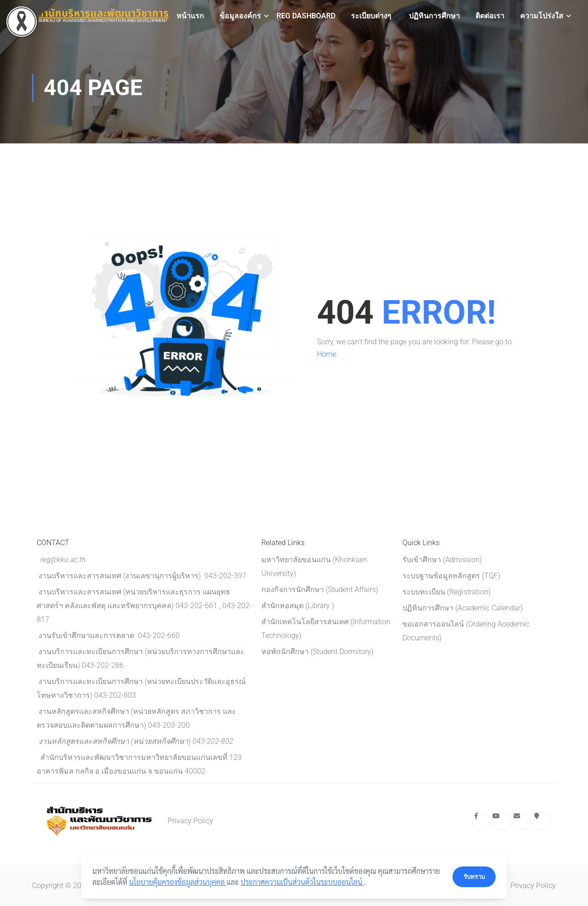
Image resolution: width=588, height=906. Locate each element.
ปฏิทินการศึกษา (433, 16)
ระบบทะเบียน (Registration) (447, 592)
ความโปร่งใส (542, 16)
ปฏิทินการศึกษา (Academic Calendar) (463, 608)
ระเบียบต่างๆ (371, 16)
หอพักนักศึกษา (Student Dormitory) (317, 652)
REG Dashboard (306, 16)
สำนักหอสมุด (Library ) (298, 606)
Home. (328, 354)
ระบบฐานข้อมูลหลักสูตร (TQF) (451, 576)
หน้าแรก (190, 16)
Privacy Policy (190, 821)
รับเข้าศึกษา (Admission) (442, 560)
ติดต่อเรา (490, 16)
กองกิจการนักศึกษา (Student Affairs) (320, 590)
